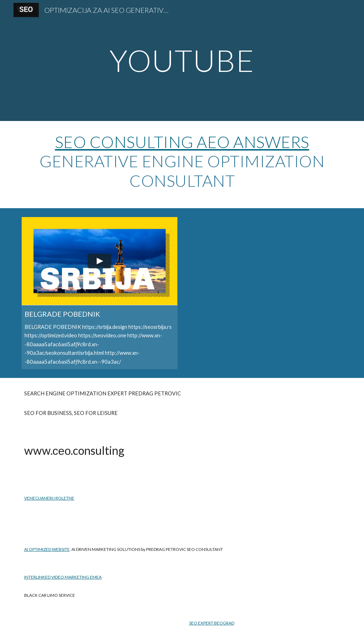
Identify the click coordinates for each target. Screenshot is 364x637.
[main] (182, 60)
